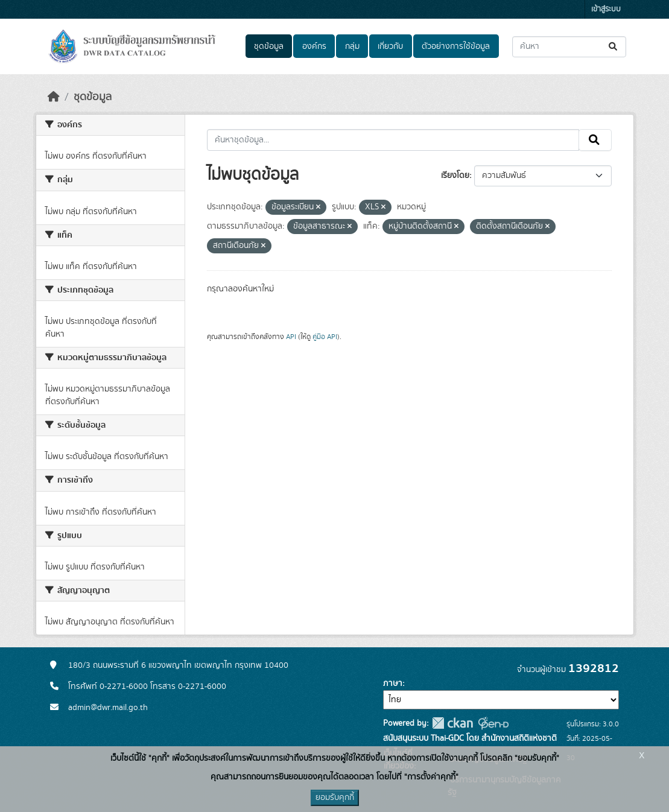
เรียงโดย (455, 176)
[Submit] (614, 47)
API (291, 337)
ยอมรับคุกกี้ (335, 798)
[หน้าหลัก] (54, 97)
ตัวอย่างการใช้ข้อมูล (456, 46)
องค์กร (314, 46)
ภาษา (393, 684)
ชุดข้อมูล (269, 46)
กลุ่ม (352, 46)
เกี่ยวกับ (390, 46)
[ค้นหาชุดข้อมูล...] (569, 47)
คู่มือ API (325, 337)
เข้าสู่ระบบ (606, 9)
